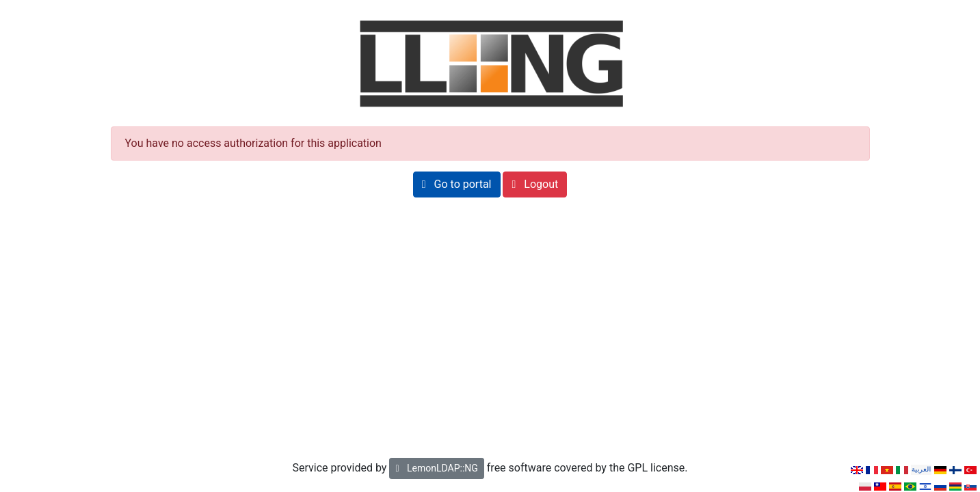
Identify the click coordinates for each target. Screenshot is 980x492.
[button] (457, 184)
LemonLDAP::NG (436, 468)
